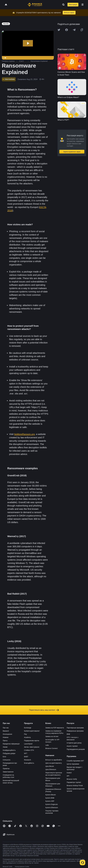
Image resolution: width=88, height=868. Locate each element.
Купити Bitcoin (51, 795)
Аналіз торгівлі (72, 746)
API (68, 776)
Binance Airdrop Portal (75, 786)
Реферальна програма (75, 731)
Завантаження (8, 772)
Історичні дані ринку (74, 743)
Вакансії (6, 731)
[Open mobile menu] (82, 5)
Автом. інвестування (32, 747)
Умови (5, 747)
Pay (25, 734)
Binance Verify (72, 779)
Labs (47, 745)
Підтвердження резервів (76, 749)
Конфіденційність (9, 750)
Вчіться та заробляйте (54, 760)
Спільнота (7, 760)
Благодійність (29, 763)
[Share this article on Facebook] (67, 30)
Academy (27, 737)
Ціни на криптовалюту (54, 763)
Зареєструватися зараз (72, 152)
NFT (26, 753)
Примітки (6, 769)
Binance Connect (52, 748)
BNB (68, 734)
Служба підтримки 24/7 (75, 761)
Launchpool (28, 744)
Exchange (28, 728)
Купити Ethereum (52, 808)
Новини (6, 737)
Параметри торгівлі (74, 782)
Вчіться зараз (69, 13)
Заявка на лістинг (52, 736)
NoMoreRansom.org (24, 434)
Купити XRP (50, 801)
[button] (82, 5)
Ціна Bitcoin (50, 766)
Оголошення (7, 734)
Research (27, 760)
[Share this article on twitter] (59, 30)
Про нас (6, 728)
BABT (26, 757)
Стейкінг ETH (29, 750)
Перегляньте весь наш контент (44, 710)
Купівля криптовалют (32, 731)
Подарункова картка (32, 741)
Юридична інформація (11, 744)
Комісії (69, 773)
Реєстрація (73, 5)
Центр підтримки (73, 764)
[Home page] (35, 5)
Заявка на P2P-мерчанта (55, 728)
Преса (5, 741)
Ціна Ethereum (51, 769)
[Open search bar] (63, 5)
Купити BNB (50, 798)
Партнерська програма (75, 728)
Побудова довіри (9, 753)
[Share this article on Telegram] (74, 30)
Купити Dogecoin (52, 804)
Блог (4, 757)
